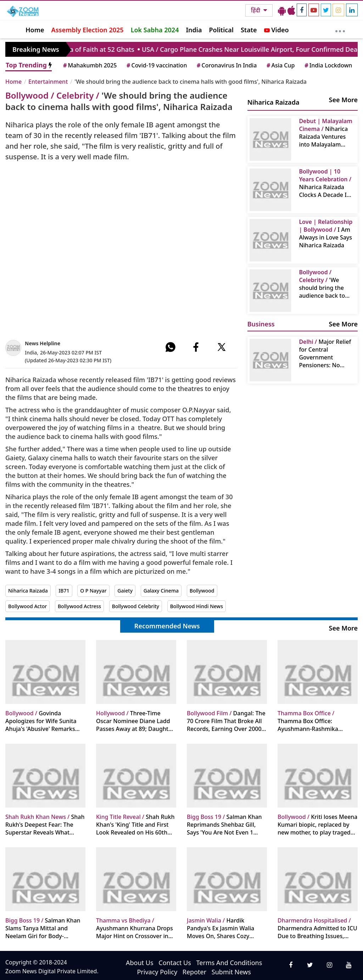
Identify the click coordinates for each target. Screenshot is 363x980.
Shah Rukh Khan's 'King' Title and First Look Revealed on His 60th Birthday (135, 825)
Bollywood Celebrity (136, 606)
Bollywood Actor (27, 606)
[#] (171, 347)
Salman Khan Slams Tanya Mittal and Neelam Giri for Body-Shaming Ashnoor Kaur (43, 928)
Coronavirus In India (226, 65)
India (194, 30)
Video (277, 30)
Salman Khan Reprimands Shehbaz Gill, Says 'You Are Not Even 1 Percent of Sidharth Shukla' (224, 825)
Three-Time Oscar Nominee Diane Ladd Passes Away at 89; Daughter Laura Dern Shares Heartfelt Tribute (135, 721)
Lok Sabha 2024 (155, 30)
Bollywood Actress (79, 606)
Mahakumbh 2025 (89, 65)
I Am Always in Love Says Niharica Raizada (326, 233)
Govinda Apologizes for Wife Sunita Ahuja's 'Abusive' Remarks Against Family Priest (41, 721)
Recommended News (167, 626)
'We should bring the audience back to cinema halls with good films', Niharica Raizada (322, 284)
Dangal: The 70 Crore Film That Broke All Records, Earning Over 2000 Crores (226, 721)
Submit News (231, 972)
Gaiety (125, 591)
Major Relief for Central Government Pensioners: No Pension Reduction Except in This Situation (325, 353)
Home (35, 30)
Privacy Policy (157, 972)
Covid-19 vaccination (156, 65)
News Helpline (43, 343)
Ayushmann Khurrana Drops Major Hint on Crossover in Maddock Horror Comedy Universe (135, 928)
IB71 (64, 591)
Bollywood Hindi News (197, 606)
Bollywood (202, 591)
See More (343, 100)
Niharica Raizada (28, 591)
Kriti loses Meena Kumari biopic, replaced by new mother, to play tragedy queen (317, 825)
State (249, 30)
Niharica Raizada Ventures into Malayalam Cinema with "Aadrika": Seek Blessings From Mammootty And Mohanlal (325, 133)
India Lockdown (328, 65)
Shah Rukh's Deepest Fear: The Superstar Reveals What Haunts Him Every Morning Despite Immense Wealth (45, 825)
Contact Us (175, 963)
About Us (140, 963)
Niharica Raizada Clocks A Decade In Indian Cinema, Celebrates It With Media (325, 183)
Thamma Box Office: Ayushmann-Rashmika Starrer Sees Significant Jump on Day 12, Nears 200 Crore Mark (317, 721)
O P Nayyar (93, 591)
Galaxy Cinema (161, 591)
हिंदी (256, 10)
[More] (340, 29)
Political (221, 30)
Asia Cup (280, 65)
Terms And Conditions (229, 963)
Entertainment (48, 82)
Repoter (194, 972)
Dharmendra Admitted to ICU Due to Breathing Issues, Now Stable (317, 928)
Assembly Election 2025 (88, 30)
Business (261, 324)
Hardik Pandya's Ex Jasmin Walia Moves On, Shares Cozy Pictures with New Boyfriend (225, 928)
